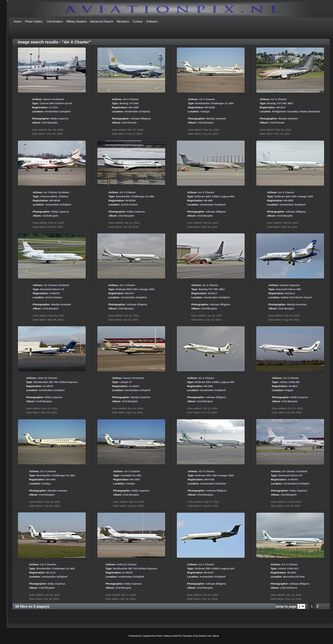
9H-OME (134, 107)
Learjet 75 (126, 382)
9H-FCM (209, 479)
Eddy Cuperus (60, 118)
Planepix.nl (189, 636)
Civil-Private (129, 123)
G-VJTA (53, 107)
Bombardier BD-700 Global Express (56, 382)
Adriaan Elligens (141, 118)
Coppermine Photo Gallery (156, 636)
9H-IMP (208, 200)
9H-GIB (208, 386)
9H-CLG (51, 572)
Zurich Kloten (129, 204)
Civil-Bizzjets (50, 123)
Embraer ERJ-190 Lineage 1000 (294, 196)
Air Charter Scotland (56, 192)
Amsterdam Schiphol (57, 111)
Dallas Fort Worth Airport (296, 297)
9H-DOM (210, 107)
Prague (289, 390)
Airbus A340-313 (288, 568)
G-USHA (134, 386)
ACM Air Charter (47, 378)
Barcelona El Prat (294, 577)
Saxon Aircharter (54, 99)
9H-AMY (51, 479)
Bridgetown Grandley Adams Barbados (296, 111)
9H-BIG (293, 386)
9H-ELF (281, 107)
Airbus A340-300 (289, 382)
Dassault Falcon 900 (288, 289)
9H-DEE (289, 200)
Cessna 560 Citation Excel (56, 103)
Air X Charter (131, 99)
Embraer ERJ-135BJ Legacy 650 (214, 382)
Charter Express (290, 285)
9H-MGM (55, 200)
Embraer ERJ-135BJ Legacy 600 (214, 196)
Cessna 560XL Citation (54, 196)
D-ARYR (48, 386)
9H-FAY (129, 293)
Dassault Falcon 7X (52, 289)
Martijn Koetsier (217, 118)
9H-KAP (209, 572)
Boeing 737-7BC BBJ (280, 103)
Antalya (205, 111)
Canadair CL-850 (131, 475)
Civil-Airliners (289, 588)
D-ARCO (127, 572)
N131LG (290, 293)
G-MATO (55, 293)
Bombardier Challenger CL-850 (214, 103)
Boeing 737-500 (129, 103)
